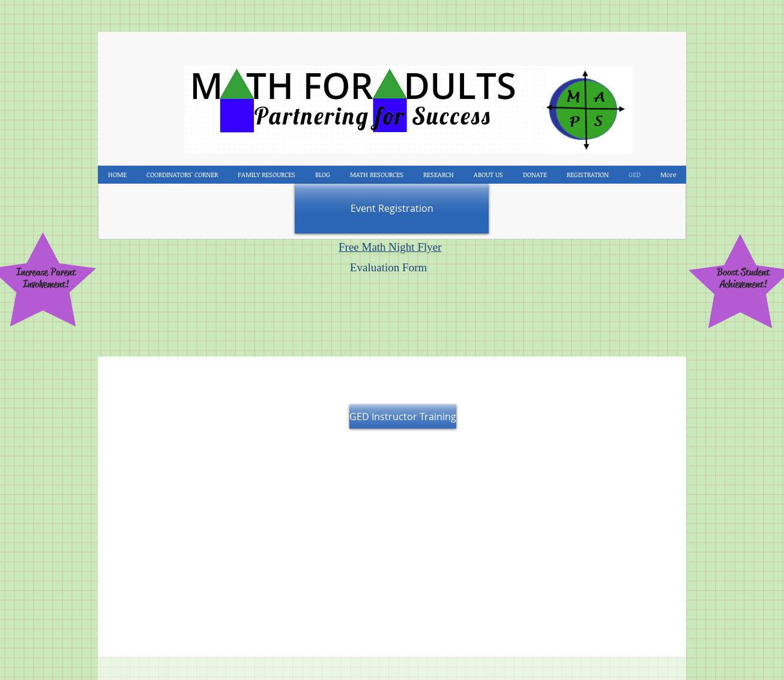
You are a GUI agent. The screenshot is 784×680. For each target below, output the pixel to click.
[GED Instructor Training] (403, 417)
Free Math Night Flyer (390, 247)
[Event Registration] (392, 209)
